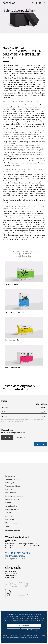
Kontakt (8, 559)
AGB (14, 559)
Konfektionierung (12, 499)
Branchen (9, 489)
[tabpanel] (24, 21)
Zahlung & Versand (23, 559)
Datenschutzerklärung (39, 636)
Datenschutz (19, 555)
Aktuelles (9, 513)
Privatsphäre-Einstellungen (31, 630)
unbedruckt (21, 437)
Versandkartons (11, 479)
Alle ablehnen (14, 630)
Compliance (10, 516)
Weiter (40, 444)
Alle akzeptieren (24, 626)
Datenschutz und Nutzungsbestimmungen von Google (24, 637)
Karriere (8, 503)
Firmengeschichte (12, 509)
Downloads (10, 519)
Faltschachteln (11, 476)
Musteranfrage (11, 523)
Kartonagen (10, 483)
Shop (7, 526)
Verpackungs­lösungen (14, 486)
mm (43, 408)
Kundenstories (11, 493)
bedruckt (7, 437)
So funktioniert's (12, 506)
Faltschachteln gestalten (15, 496)
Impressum (9, 555)
